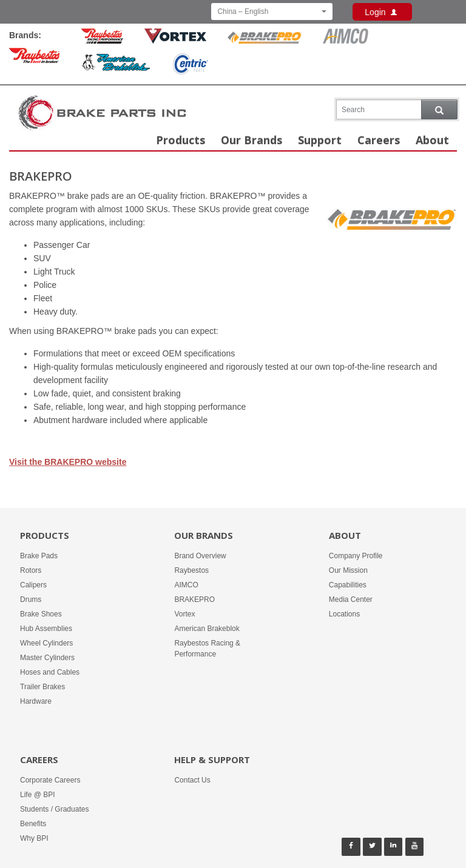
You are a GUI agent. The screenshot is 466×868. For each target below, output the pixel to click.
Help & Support (212, 760)
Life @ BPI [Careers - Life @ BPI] (38, 795)
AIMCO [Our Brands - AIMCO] (186, 585)
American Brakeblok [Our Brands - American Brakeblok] (207, 629)
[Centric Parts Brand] (190, 66)
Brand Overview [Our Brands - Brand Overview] (200, 556)
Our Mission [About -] (348, 570)
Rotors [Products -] (31, 570)
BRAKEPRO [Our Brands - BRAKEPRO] (194, 599)
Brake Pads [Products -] (39, 556)
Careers (379, 140)
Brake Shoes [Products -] (41, 614)
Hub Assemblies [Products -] (46, 629)
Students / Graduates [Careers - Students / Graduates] (54, 809)
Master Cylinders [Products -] (47, 658)
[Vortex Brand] (175, 38)
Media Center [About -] (351, 599)
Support (320, 140)
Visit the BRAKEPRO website (68, 462)
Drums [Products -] (31, 599)
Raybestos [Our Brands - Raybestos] (191, 570)
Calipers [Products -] (33, 585)
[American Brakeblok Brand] (116, 64)
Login (382, 12)
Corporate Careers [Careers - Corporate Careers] (50, 780)
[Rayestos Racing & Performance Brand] (102, 38)
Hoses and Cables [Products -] (50, 672)
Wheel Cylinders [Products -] (46, 643)
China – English (272, 12)
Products (181, 140)
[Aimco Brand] (346, 38)
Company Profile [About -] (356, 556)
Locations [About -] (344, 614)
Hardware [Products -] (36, 701)
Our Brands (252, 140)
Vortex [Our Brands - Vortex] (184, 614)
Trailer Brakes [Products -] (42, 687)
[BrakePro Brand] (265, 38)
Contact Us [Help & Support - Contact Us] (192, 780)
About (432, 140)
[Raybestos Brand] (35, 57)
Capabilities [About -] (348, 585)
